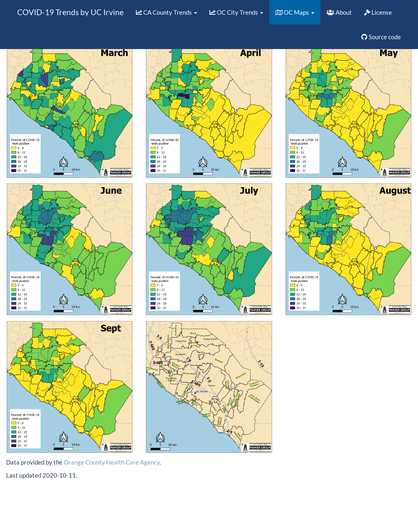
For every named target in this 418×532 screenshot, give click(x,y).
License (378, 12)
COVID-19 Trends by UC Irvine (70, 12)
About (339, 12)
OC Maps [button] (295, 12)
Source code (381, 37)
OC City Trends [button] (236, 12)
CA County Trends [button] (167, 12)
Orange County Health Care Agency (112, 462)
